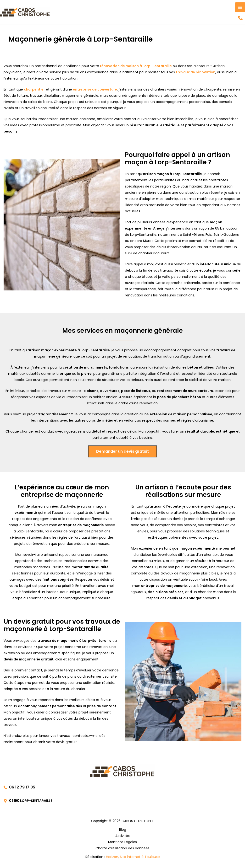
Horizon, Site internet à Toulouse (133, 858)
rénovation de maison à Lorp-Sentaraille (136, 67)
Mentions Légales (122, 843)
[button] (240, 18)
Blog (123, 830)
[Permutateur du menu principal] (240, 7)
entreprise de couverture (95, 90)
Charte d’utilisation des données (122, 849)
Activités (122, 837)
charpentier (34, 90)
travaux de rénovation (196, 73)
